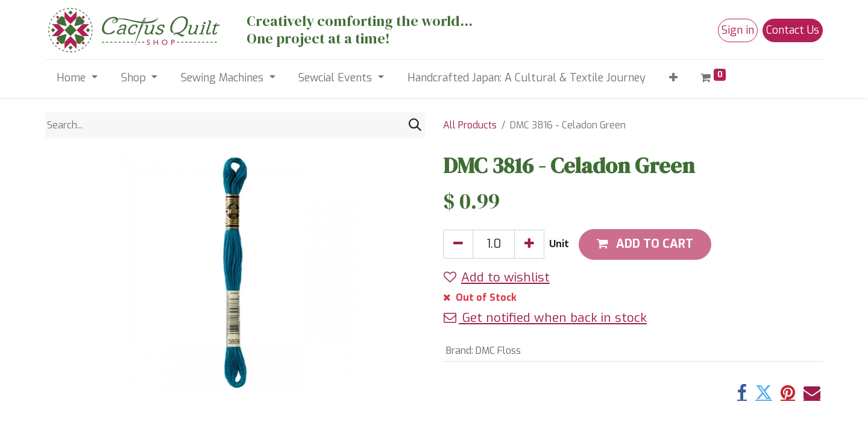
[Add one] (529, 244)
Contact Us (793, 30)
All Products (470, 125)
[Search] (415, 125)
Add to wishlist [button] (497, 277)
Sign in (738, 30)
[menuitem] (526, 78)
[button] (673, 78)
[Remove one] (458, 244)
